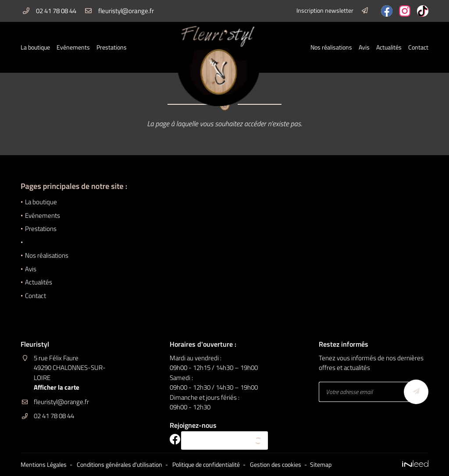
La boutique (35, 47)
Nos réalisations (331, 47)
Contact (418, 47)
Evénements (73, 47)
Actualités (389, 47)
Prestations (112, 47)
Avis (364, 47)
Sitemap (321, 465)
